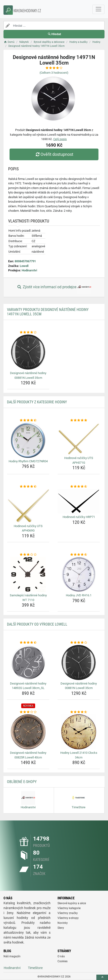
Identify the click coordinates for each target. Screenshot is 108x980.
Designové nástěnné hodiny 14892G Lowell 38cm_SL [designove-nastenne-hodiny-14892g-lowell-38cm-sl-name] (28, 686)
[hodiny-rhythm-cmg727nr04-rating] (28, 420)
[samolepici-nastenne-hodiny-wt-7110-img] (28, 574)
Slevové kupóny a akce (72, 903)
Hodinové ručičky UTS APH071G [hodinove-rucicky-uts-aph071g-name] (79, 460)
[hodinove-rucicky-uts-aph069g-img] (28, 506)
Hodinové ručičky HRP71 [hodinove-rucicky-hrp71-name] (79, 517)
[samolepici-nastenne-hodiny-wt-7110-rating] (28, 555)
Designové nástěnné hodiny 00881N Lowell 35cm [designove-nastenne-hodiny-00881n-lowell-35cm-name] (28, 375)
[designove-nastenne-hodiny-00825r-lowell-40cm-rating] (28, 712)
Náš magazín (12, 956)
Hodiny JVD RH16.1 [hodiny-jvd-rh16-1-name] (79, 595)
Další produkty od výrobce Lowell (37, 624)
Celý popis (60, 139)
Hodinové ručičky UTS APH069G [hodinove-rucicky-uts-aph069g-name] (28, 528)
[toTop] (102, 977)
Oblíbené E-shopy (22, 782)
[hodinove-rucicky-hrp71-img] (79, 501)
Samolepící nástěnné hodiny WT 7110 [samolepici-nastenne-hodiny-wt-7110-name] (28, 598)
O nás (61, 956)
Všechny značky (68, 913)
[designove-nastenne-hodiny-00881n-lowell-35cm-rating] (28, 332)
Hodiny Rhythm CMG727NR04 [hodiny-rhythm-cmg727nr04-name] (28, 461)
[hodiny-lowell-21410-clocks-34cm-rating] (79, 712)
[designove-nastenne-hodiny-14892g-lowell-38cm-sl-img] (28, 663)
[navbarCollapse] (98, 9)
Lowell (24, 266)
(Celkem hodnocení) (54, 73)
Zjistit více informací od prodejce (54, 287)
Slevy (61, 928)
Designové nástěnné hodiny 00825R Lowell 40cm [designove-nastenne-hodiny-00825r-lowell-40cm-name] (28, 755)
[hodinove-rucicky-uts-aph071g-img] (79, 439)
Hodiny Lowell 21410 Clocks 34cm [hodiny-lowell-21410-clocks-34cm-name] (79, 755)
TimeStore (35, 968)
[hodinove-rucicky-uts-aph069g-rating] (28, 487)
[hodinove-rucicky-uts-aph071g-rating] (79, 420)
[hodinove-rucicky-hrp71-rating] (79, 487)
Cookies (62, 961)
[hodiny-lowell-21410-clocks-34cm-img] (79, 732)
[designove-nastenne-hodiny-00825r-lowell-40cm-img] (28, 732)
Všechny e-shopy (68, 918)
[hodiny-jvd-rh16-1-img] (79, 574)
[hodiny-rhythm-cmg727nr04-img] (28, 440)
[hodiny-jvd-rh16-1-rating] (79, 555)
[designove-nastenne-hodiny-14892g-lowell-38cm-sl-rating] (28, 643)
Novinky (63, 923)
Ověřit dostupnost (54, 154)
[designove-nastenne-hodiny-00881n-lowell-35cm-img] (28, 352)
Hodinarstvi (29, 270)
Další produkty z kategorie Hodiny (37, 402)
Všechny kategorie (69, 908)
